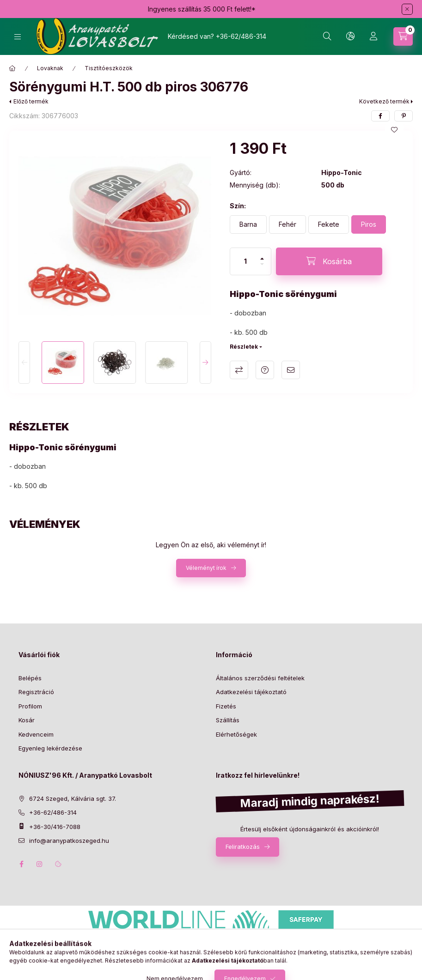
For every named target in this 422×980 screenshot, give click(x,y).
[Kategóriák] (18, 37)
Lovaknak (50, 68)
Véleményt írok (206, 568)
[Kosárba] (329, 261)
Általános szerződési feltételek (260, 678)
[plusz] (262, 255)
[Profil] (373, 36)
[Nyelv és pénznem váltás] (350, 36)
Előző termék (31, 101)
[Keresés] (327, 36)
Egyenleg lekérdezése (50, 748)
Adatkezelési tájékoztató (251, 692)
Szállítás (228, 720)
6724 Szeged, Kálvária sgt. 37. (73, 799)
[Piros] (369, 224)
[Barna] (248, 224)
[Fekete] (329, 224)
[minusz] (262, 268)
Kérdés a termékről (265, 370)
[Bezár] (407, 9)
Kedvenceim (36, 734)
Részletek (244, 347)
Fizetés (226, 706)
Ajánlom (291, 370)
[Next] (205, 363)
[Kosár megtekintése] (403, 36)
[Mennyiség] (245, 261)
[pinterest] (404, 116)
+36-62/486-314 (241, 36)
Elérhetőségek (236, 734)
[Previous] (24, 363)
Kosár (27, 720)
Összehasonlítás (239, 370)
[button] (115, 236)
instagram (40, 864)
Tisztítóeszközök (109, 68)
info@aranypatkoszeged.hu (69, 841)
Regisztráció (36, 692)
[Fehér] (287, 224)
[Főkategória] (12, 68)
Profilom (30, 706)
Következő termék (384, 101)
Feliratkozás (243, 847)
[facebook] (380, 116)
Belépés (30, 678)
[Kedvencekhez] (394, 130)
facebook (21, 864)
